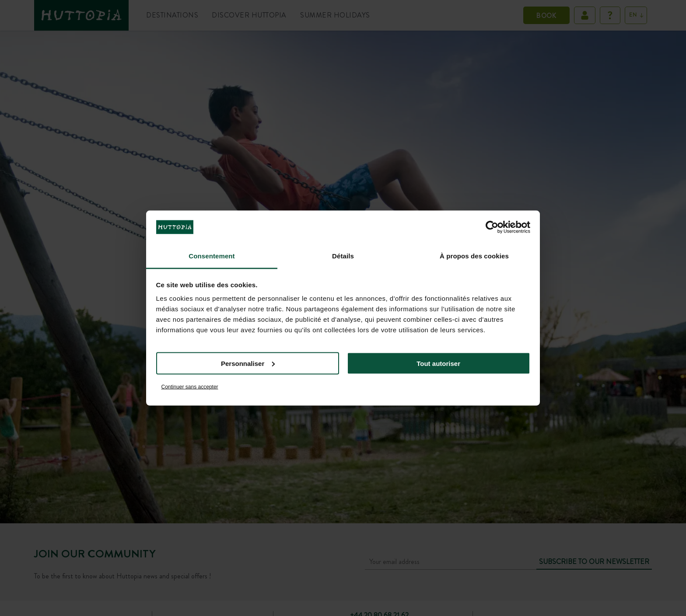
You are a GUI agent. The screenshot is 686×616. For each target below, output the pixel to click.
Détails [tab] (343, 256)
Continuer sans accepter (190, 387)
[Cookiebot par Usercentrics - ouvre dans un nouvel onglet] (492, 227)
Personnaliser (248, 363)
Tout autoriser (438, 363)
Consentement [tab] (212, 256)
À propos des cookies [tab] (474, 256)
